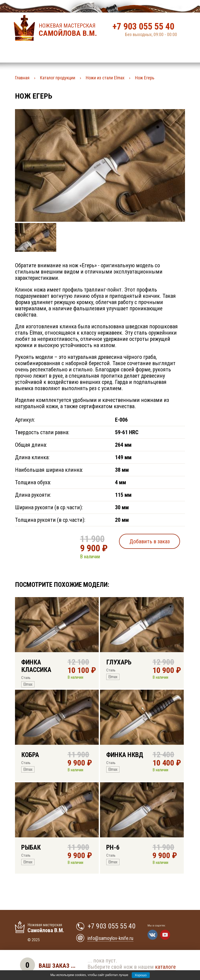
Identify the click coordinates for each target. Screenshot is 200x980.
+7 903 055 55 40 (143, 27)
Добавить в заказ (150, 541)
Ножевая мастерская (69, 30)
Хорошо (141, 975)
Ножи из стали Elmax (105, 78)
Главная (22, 78)
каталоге (165, 967)
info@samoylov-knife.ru (110, 938)
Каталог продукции (58, 78)
